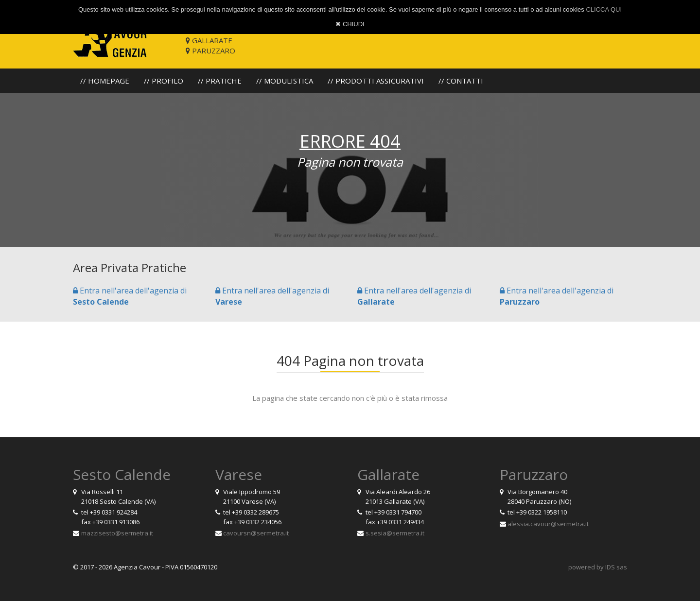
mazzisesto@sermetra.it (117, 533)
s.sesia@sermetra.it (395, 533)
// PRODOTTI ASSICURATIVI (376, 81)
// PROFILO (164, 81)
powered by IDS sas (598, 567)
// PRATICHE (220, 81)
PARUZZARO (210, 51)
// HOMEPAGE (105, 81)
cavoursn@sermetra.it (256, 533)
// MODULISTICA (285, 81)
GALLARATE (209, 40)
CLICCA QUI (604, 9)
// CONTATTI (461, 81)
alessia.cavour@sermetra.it (548, 524)
